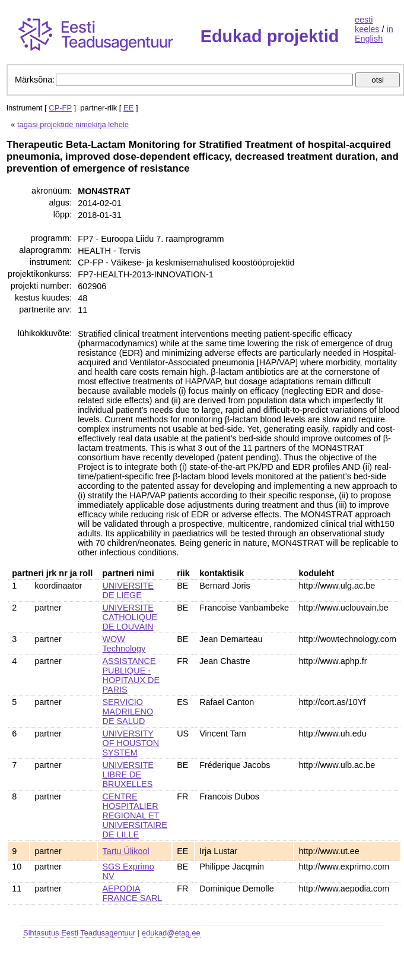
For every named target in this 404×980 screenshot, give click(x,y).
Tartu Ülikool (126, 851)
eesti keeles (367, 24)
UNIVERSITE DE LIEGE (128, 590)
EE (128, 108)
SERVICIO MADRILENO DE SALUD (128, 712)
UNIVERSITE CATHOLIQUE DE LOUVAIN (130, 617)
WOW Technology (124, 644)
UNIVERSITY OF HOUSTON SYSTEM (131, 743)
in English (374, 34)
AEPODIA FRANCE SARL (133, 893)
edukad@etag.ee (171, 933)
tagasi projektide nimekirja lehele (73, 124)
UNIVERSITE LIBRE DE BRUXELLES (128, 774)
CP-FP (60, 108)
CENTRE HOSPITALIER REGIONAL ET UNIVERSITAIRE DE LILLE (135, 815)
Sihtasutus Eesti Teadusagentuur (79, 933)
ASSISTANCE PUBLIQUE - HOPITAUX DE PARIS (131, 675)
